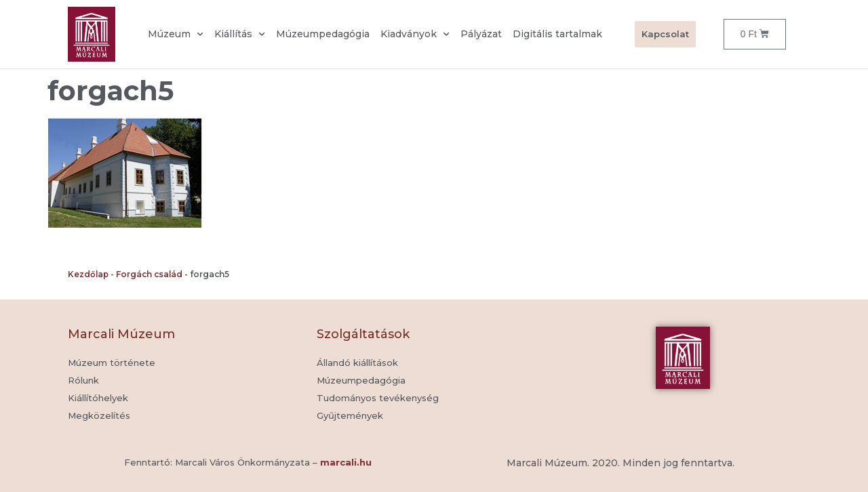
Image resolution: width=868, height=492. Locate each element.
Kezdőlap (88, 274)
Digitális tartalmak (557, 34)
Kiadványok (415, 35)
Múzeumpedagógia (323, 34)
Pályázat (481, 34)
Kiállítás (240, 35)
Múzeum (176, 35)
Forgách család (149, 274)
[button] (350, 416)
